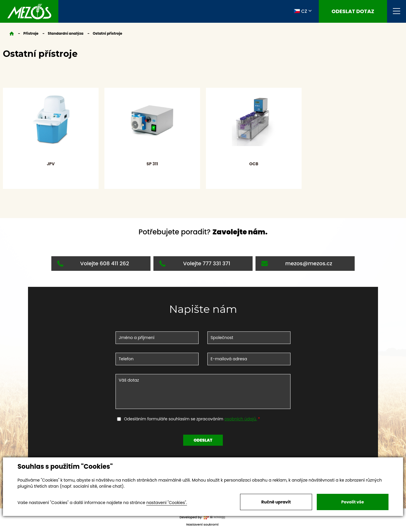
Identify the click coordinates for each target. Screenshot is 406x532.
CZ (301, 11)
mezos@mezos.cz (297, 263)
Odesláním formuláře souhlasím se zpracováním (191, 419)
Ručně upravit (276, 502)
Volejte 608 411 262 (93, 263)
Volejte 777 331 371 (195, 263)
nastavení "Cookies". (167, 503)
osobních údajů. (241, 419)
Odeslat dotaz (353, 11)
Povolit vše (352, 502)
